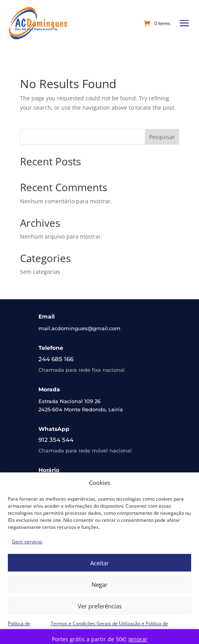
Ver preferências (100, 606)
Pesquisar (162, 137)
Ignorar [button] (138, 639)
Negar (99, 584)
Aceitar (99, 563)
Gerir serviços (27, 542)
